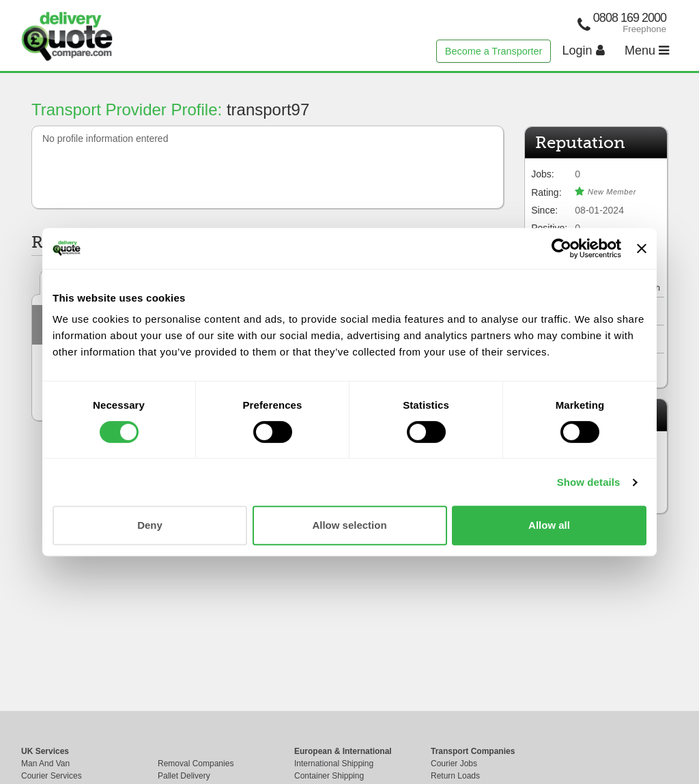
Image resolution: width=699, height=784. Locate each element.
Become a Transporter (494, 51)
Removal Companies (196, 764)
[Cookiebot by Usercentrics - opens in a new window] (561, 248)
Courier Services (52, 776)
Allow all (549, 525)
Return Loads (455, 776)
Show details (589, 482)
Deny (150, 525)
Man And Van (45, 764)
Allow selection (349, 525)
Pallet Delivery (184, 776)
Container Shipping (329, 776)
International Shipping (334, 764)
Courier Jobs (454, 764)
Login (584, 50)
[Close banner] (642, 248)
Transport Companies (473, 751)
